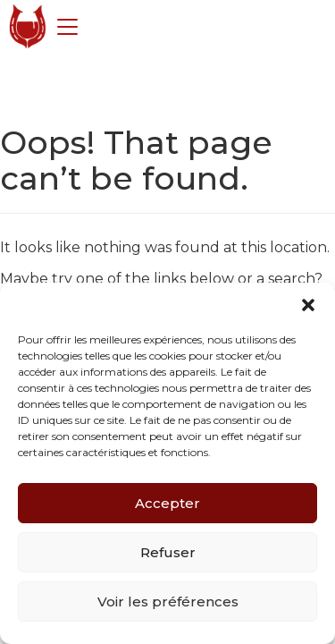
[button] (308, 305)
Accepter (167, 503)
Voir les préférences (168, 602)
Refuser (168, 552)
